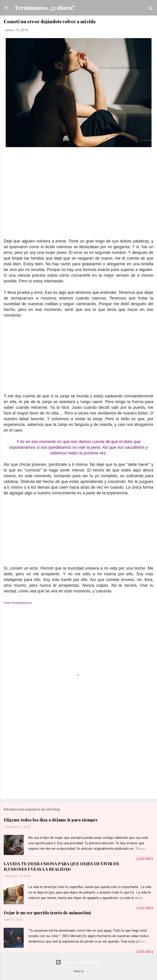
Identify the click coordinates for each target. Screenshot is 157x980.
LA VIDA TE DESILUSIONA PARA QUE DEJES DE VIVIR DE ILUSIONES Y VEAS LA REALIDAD (62, 866)
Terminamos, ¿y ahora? (45, 8)
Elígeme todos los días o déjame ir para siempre (51, 820)
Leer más (145, 859)
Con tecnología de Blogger (79, 962)
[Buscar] (151, 9)
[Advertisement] (78, 201)
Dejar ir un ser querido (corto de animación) (47, 913)
